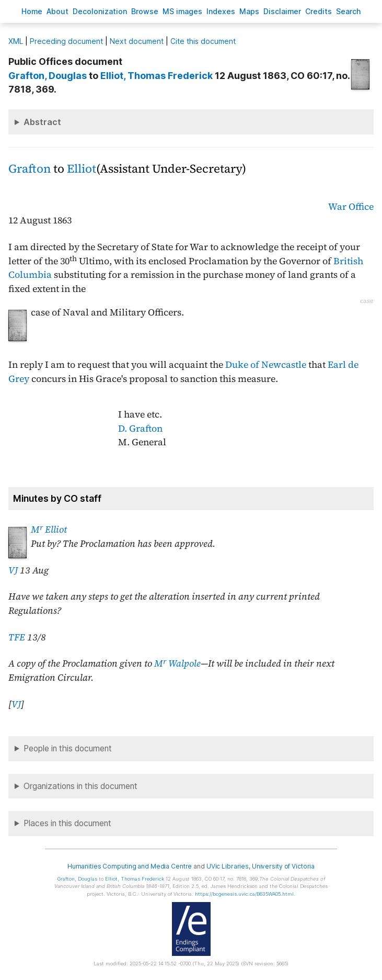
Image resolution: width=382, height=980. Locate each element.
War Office (351, 207)
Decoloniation (100, 11)
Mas (249, 11)
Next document (137, 41)
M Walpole (177, 663)
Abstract (42, 122)
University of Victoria (283, 866)
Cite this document (203, 41)
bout (57, 11)
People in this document (68, 748)
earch (349, 11)
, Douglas (48, 76)
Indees (221, 11)
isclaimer (282, 11)
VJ (13, 570)
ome (32, 11)
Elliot (82, 169)
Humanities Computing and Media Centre (130, 866)
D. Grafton (140, 429)
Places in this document (67, 823)
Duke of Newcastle (266, 365)
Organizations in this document (80, 786)
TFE (17, 637)
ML (16, 41)
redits (319, 11)
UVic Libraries (228, 866)
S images (182, 11)
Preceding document (66, 41)
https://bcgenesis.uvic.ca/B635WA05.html (244, 894)
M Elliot (49, 530)
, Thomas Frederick (157, 76)
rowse (145, 11)
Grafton (30, 169)
